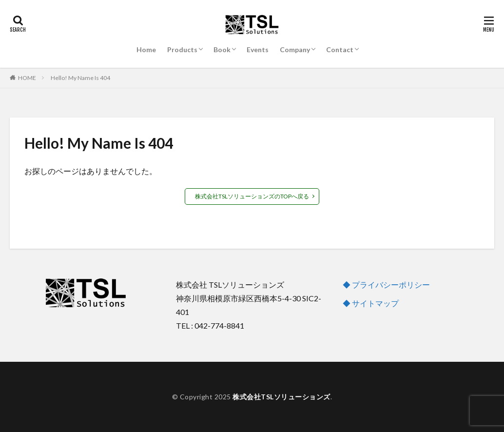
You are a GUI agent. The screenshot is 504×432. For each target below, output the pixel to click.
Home (146, 49)
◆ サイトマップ (371, 303)
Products (182, 49)
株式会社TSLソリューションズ (281, 397)
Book (222, 49)
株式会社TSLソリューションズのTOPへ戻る (252, 196)
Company (295, 49)
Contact (340, 49)
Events (258, 49)
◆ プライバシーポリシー (386, 285)
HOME (27, 78)
